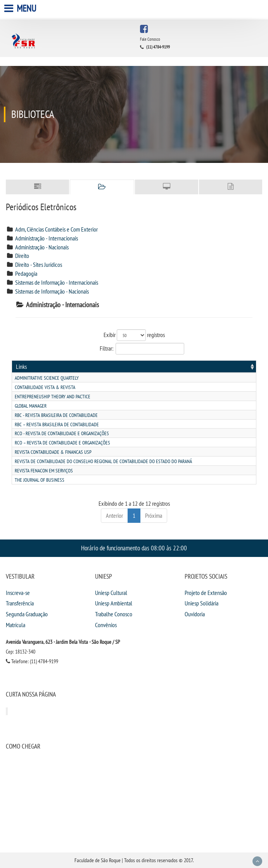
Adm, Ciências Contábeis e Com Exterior (56, 229)
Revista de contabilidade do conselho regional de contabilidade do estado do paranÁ (103, 461)
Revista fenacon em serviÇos (44, 471)
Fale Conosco (150, 39)
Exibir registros (134, 335)
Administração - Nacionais (42, 247)
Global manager (31, 406)
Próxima (154, 515)
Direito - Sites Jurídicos (39, 265)
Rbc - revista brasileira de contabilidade (56, 415)
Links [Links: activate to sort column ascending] (21, 367)
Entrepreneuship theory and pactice (53, 397)
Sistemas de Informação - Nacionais (52, 291)
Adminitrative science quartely (47, 378)
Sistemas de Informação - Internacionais (57, 282)
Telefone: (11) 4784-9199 (32, 661)
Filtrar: (134, 349)
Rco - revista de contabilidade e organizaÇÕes (62, 433)
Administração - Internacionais (47, 238)
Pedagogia (26, 273)
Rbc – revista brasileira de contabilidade (57, 424)
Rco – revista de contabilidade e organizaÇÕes (62, 443)
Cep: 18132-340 (21, 652)
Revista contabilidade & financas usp (53, 452)
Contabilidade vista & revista (45, 387)
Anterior (114, 515)
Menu (21, 8)
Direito (22, 256)
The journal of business (40, 480)
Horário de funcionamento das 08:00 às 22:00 (134, 548)
